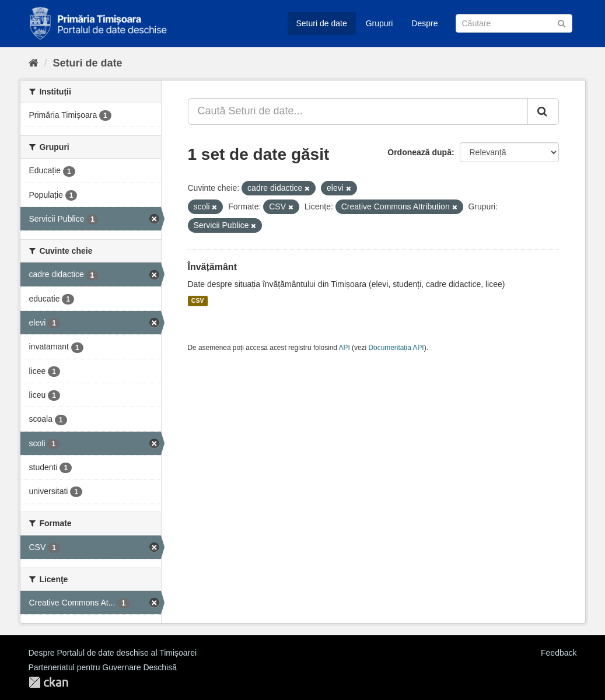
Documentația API (396, 348)
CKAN (48, 682)
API (345, 348)
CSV (198, 301)
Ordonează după (419, 152)
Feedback (559, 653)
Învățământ (212, 267)
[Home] (34, 63)
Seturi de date (322, 23)
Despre (424, 23)
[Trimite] (562, 22)
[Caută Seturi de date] (514, 23)
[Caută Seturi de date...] (358, 111)
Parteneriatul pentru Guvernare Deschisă (103, 667)
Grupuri (380, 23)
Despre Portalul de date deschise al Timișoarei (113, 653)
